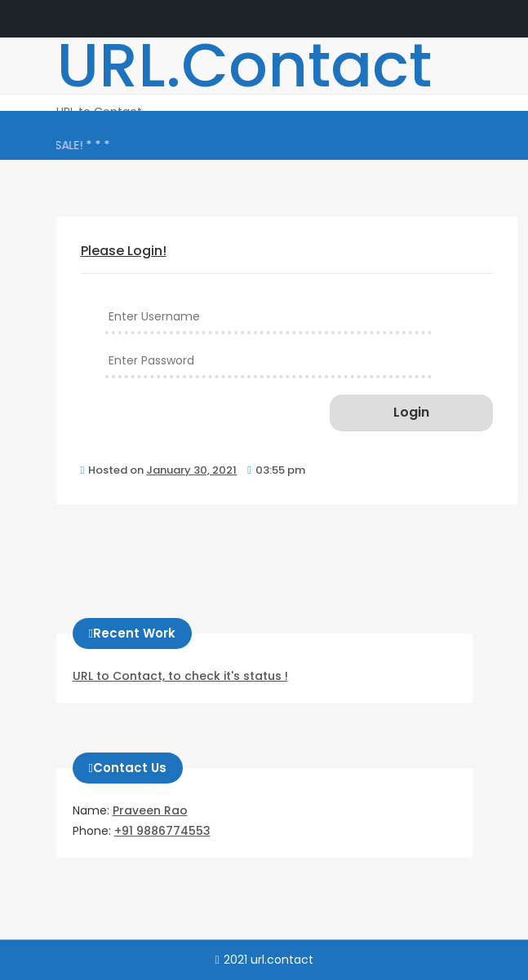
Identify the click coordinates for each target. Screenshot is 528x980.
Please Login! (124, 251)
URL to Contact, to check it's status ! (180, 676)
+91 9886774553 (162, 831)
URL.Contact (244, 65)
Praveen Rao (150, 810)
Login (411, 412)
